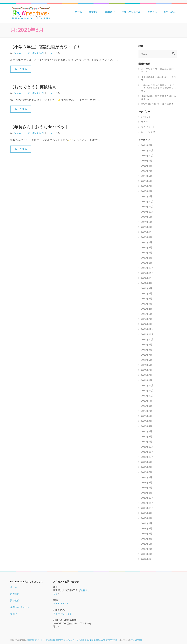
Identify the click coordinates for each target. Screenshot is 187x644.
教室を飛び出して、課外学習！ (157, 104)
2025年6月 (147, 176)
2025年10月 (147, 155)
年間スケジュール (131, 12)
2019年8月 (147, 467)
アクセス (152, 12)
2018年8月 (147, 518)
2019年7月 (147, 472)
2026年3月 (147, 145)
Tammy (17, 53)
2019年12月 (147, 447)
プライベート (148, 127)
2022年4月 (147, 309)
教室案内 (94, 12)
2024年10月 (147, 212)
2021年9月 (147, 344)
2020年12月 (147, 385)
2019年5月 (147, 482)
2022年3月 (147, 314)
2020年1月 (147, 441)
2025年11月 (147, 150)
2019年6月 (147, 477)
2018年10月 (147, 508)
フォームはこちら (62, 613)
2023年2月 (147, 258)
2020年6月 (147, 416)
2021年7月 (147, 355)
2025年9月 (147, 160)
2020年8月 (147, 406)
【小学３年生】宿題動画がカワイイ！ (45, 47)
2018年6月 (147, 528)
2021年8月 (147, 350)
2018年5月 (147, 533)
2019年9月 (147, 462)
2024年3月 (147, 222)
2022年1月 (147, 324)
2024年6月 (147, 217)
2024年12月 (147, 201)
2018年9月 (147, 513)
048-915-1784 (60, 603)
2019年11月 (147, 452)
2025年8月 (147, 166)
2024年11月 (147, 206)
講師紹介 (110, 12)
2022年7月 (147, 293)
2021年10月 (147, 339)
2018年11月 (147, 503)
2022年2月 (147, 319)
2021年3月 (147, 370)
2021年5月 (147, 365)
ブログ (53, 53)
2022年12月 (147, 268)
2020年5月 (147, 421)
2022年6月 (147, 298)
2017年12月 (147, 559)
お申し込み (170, 12)
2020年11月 (147, 390)
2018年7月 (147, 523)
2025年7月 (147, 171)
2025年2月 (147, 191)
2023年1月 (147, 263)
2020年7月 (147, 411)
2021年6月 (147, 360)
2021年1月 (147, 380)
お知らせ (146, 117)
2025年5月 (147, 181)
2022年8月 (147, 288)
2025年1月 (147, 196)
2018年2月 (147, 549)
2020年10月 (147, 395)
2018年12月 (147, 498)
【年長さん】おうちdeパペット (40, 127)
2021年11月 (147, 334)
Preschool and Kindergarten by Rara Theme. (99, 640)
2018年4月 (147, 539)
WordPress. (137, 640)
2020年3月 (147, 431)
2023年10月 (147, 232)
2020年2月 (147, 436)
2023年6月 (147, 247)
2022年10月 (147, 278)
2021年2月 (147, 375)
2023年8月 (147, 237)
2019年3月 (147, 487)
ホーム (78, 12)
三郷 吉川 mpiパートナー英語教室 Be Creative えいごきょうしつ (52, 640)
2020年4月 (147, 426)
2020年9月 (147, 401)
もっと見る (21, 69)
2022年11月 (147, 273)
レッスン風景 (148, 132)
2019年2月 (147, 493)
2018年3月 (147, 544)
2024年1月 (147, 227)
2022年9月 (147, 283)
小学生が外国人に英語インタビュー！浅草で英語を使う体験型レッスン (159, 88)
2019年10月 (147, 457)
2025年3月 (147, 186)
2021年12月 (147, 329)
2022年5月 (147, 304)
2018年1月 (147, 554)
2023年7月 (147, 242)
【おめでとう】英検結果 (33, 87)
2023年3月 (147, 252)
